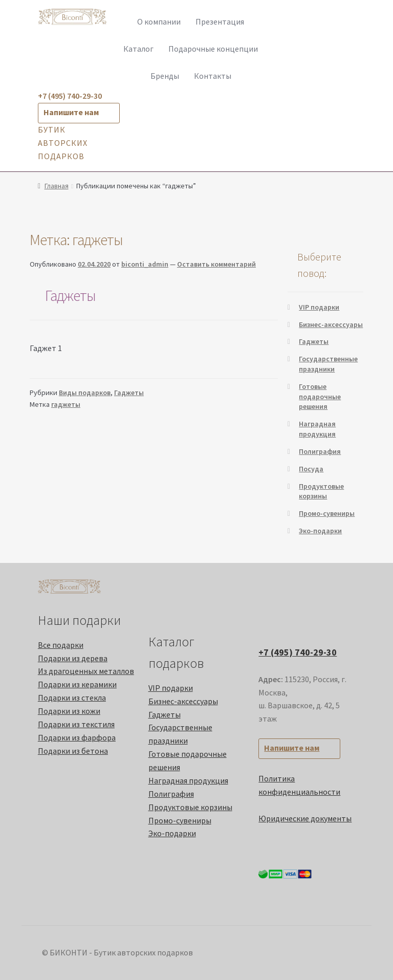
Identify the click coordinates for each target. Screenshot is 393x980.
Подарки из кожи (69, 711)
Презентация (220, 21)
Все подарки (61, 645)
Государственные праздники (328, 364)
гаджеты (66, 404)
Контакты (213, 76)
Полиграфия (320, 451)
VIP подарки (319, 307)
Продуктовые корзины (321, 491)
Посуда (311, 469)
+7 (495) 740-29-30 (298, 652)
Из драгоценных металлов (86, 671)
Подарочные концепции (213, 49)
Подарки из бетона (73, 751)
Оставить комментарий (216, 264)
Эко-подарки (320, 531)
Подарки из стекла (72, 698)
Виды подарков (85, 393)
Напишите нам (71, 112)
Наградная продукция (317, 429)
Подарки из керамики (77, 684)
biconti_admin (145, 264)
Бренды (165, 76)
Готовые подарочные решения (320, 397)
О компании (159, 21)
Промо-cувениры (327, 513)
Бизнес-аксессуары (331, 324)
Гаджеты (70, 295)
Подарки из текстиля (76, 724)
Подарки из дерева (73, 658)
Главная (57, 186)
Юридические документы (305, 818)
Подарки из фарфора (77, 737)
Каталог (138, 49)
